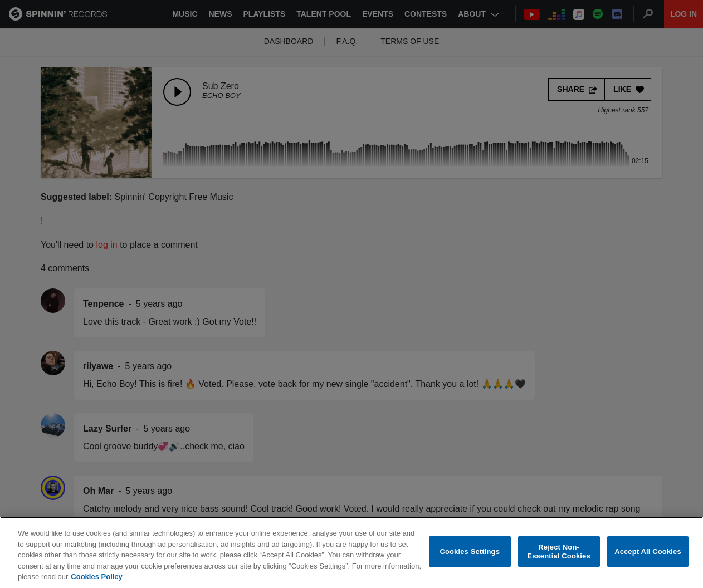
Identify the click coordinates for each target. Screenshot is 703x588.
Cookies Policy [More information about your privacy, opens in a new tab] (96, 578)
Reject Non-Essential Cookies (558, 552)
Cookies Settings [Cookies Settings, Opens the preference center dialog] (470, 552)
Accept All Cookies (648, 552)
